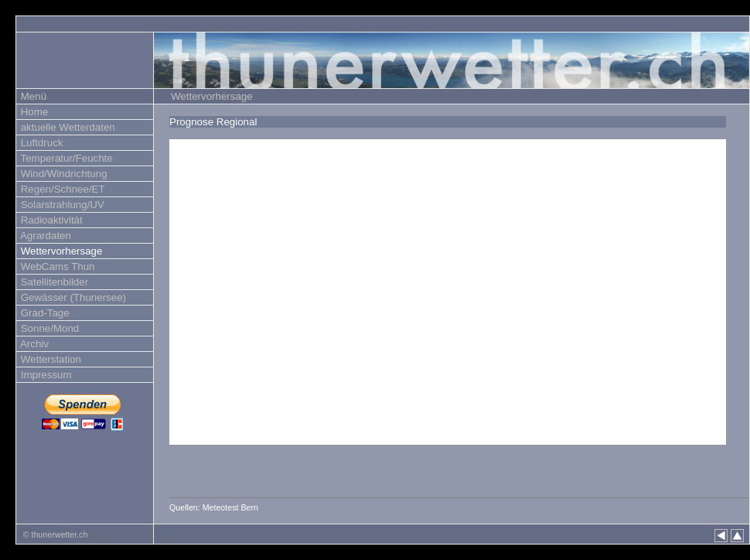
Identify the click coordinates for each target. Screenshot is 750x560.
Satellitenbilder (53, 282)
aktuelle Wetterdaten (66, 127)
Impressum (45, 375)
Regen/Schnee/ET (61, 189)
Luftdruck (41, 143)
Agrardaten (44, 236)
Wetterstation (49, 359)
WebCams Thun (56, 266)
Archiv (33, 344)
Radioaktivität (50, 220)
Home (33, 112)
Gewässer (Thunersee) (72, 297)
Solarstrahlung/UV (61, 205)
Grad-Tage (44, 313)
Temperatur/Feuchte (65, 158)
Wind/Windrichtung (63, 174)
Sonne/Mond (48, 328)
